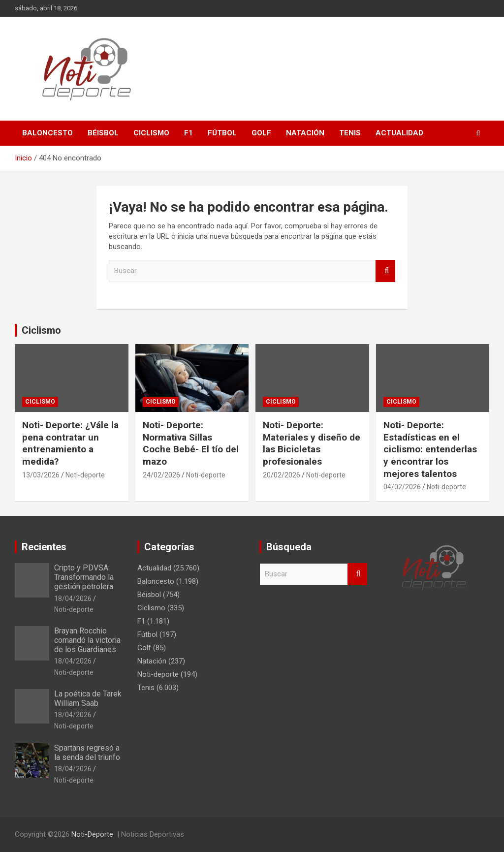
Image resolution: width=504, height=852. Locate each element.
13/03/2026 (41, 475)
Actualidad (399, 133)
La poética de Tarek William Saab (88, 698)
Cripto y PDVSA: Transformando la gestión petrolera (84, 577)
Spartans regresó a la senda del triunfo (87, 753)
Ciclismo (151, 133)
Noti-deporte (85, 475)
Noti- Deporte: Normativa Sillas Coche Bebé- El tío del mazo (191, 443)
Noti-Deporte (92, 834)
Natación (305, 133)
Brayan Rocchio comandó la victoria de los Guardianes (87, 640)
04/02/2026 (402, 487)
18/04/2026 (73, 599)
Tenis (350, 133)
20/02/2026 (282, 475)
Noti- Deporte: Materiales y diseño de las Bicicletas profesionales (312, 443)
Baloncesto (47, 133)
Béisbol (103, 133)
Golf (261, 133)
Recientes (44, 547)
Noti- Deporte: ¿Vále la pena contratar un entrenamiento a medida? (70, 443)
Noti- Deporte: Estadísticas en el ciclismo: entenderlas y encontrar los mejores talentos (430, 449)
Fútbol (222, 133)
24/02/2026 (161, 475)
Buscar (385, 271)
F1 (189, 133)
